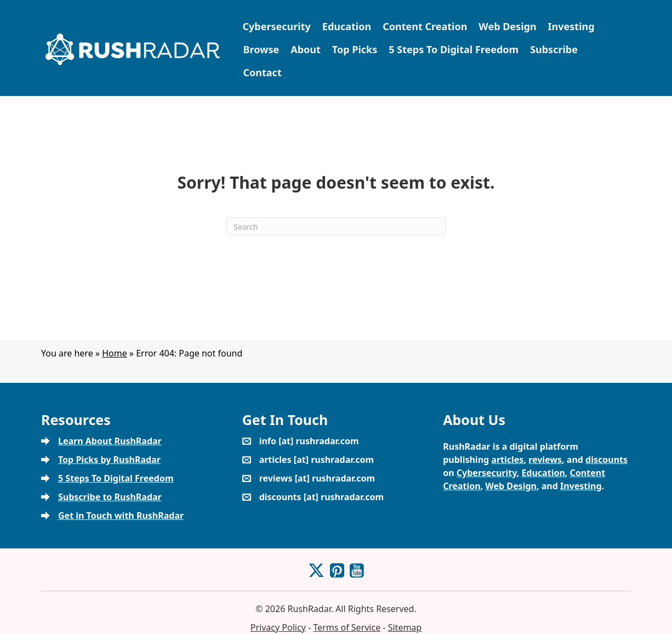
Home (115, 353)
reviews (545, 460)
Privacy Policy (278, 627)
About (306, 49)
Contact (263, 72)
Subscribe (554, 49)
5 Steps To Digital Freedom (454, 49)
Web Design (507, 26)
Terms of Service (347, 627)
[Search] (336, 227)
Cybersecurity (277, 26)
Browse (261, 49)
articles (507, 460)
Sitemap (405, 627)
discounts (606, 460)
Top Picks (355, 49)
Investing (571, 26)
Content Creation (425, 26)
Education (347, 26)
